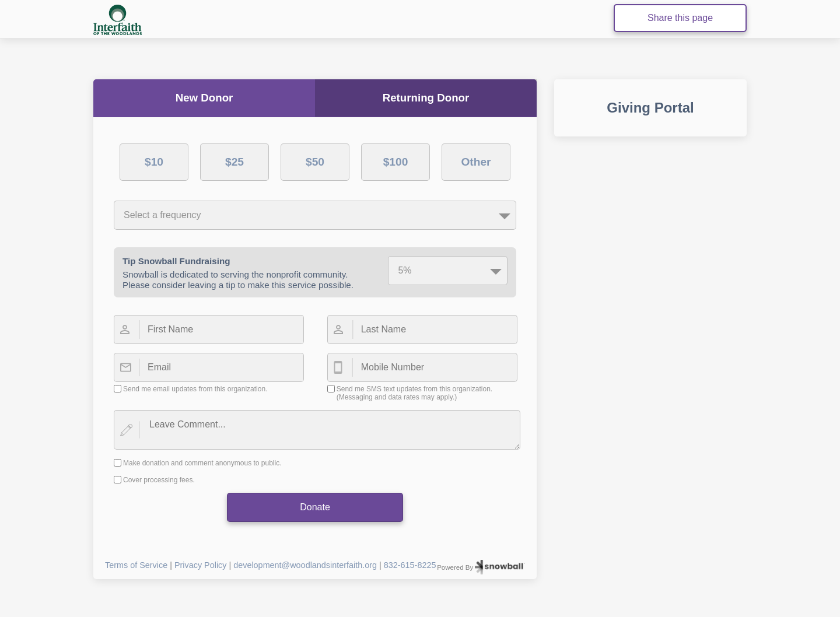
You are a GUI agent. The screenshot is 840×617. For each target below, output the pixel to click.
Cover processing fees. (159, 480)
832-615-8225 (410, 565)
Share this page (680, 18)
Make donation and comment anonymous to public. (202, 463)
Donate (315, 507)
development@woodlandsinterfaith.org (305, 565)
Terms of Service (136, 565)
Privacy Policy (201, 565)
